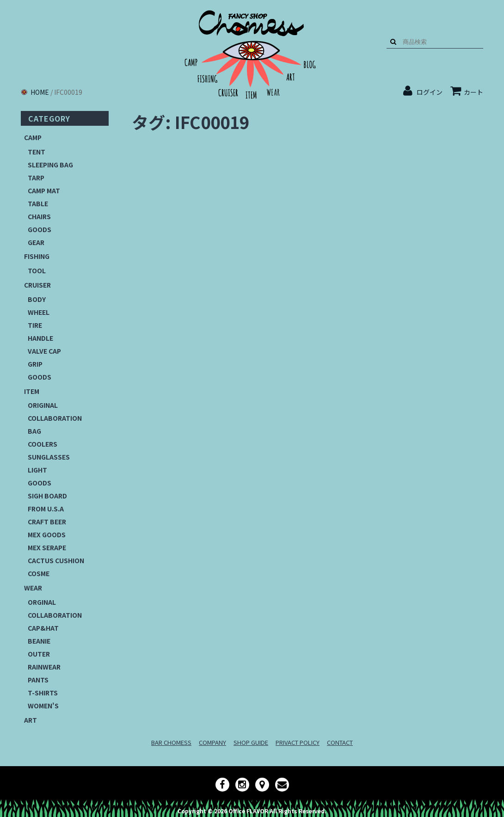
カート (467, 92)
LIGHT (37, 470)
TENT (37, 152)
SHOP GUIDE (251, 742)
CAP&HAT (43, 628)
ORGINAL (42, 602)
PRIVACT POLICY (298, 742)
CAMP (33, 137)
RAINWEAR (44, 667)
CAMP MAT (44, 190)
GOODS (40, 229)
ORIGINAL (43, 405)
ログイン (430, 92)
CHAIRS (39, 216)
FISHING (37, 256)
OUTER (39, 654)
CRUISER (37, 285)
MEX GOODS (47, 534)
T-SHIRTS (43, 693)
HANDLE (40, 338)
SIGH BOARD (47, 496)
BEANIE (39, 641)
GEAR (36, 242)
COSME (39, 573)
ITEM (32, 391)
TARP (36, 178)
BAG (34, 431)
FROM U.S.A (46, 509)
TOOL (37, 270)
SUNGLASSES (49, 457)
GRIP (35, 364)
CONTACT (340, 742)
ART (31, 720)
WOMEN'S (43, 706)
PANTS (38, 680)
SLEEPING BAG (50, 165)
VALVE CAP (44, 351)
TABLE (38, 203)
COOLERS (43, 444)
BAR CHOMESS (171, 742)
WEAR (33, 588)
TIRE (35, 325)
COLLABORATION (55, 418)
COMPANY (212, 742)
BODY (37, 299)
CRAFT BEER (47, 522)
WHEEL (39, 312)
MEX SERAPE (47, 547)
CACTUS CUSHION (56, 560)
